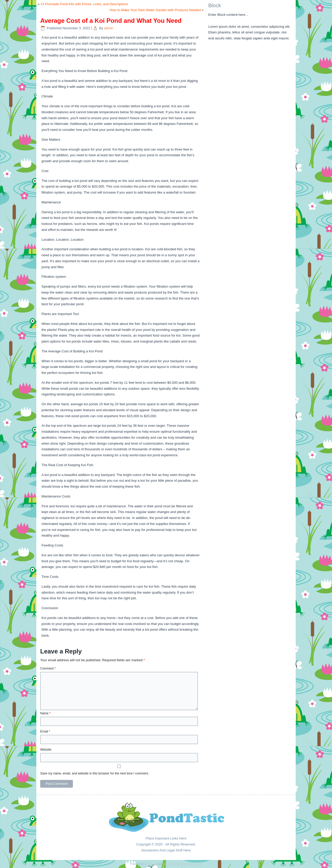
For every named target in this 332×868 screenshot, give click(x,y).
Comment (48, 668)
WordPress (151, 864)
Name (45, 713)
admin (109, 28)
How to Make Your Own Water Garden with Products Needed (155, 10)
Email (45, 731)
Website (46, 750)
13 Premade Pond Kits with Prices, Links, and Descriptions (84, 4)
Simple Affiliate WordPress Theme (182, 864)
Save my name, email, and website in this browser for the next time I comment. (95, 773)
